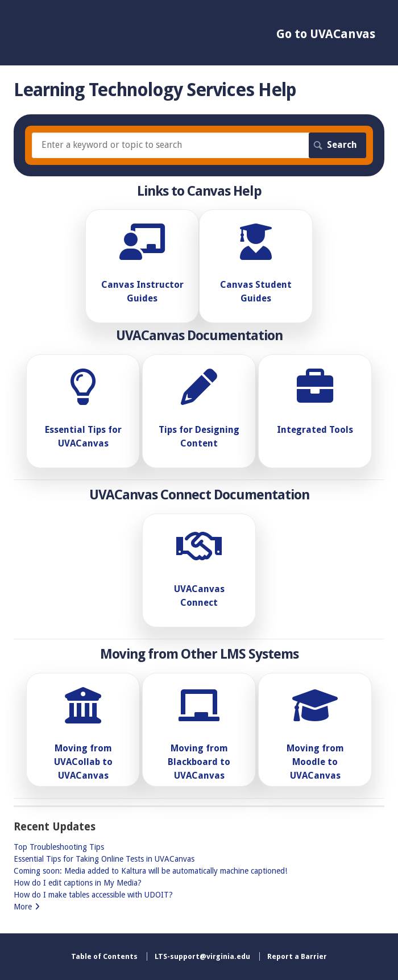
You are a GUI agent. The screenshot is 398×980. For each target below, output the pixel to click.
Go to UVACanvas (326, 34)
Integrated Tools (315, 430)
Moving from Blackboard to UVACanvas (199, 762)
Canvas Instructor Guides (142, 291)
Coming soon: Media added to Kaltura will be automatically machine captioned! (150, 871)
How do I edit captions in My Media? (78, 883)
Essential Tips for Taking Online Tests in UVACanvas (104, 859)
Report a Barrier (297, 956)
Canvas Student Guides (256, 291)
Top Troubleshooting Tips (59, 847)
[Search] (199, 145)
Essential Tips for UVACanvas (83, 437)
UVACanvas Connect (199, 596)
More (23, 907)
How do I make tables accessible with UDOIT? (93, 895)
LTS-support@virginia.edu (202, 956)
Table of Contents (104, 956)
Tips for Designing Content (199, 437)
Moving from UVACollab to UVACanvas (83, 762)
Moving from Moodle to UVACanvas (315, 762)
